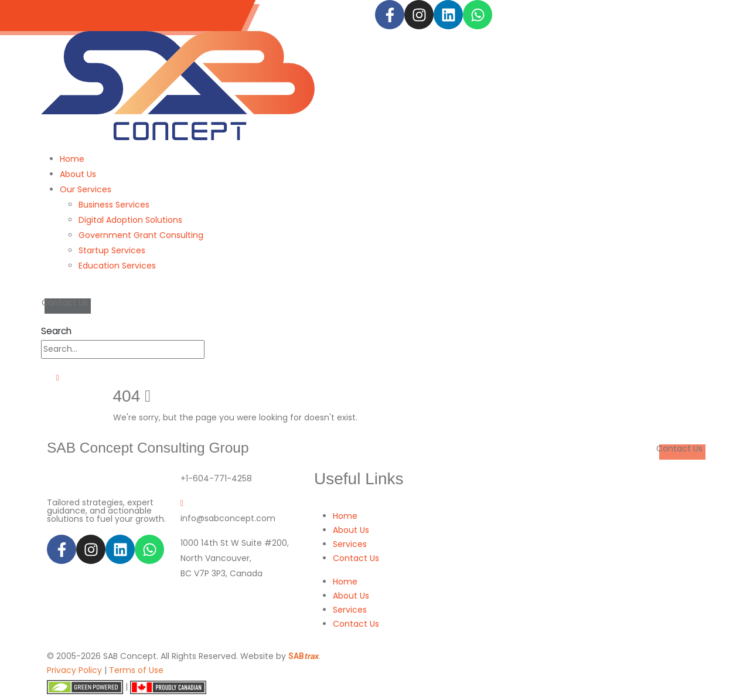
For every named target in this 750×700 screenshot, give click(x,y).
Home (72, 159)
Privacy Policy (74, 670)
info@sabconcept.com (176, 15)
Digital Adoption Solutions (130, 220)
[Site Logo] (178, 85)
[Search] (211, 349)
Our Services (86, 189)
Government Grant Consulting (141, 235)
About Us (78, 174)
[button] (56, 331)
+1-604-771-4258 (216, 478)
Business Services (114, 205)
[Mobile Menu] (54, 378)
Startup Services (112, 250)
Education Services (117, 266)
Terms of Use (136, 670)
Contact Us (356, 558)
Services (350, 544)
